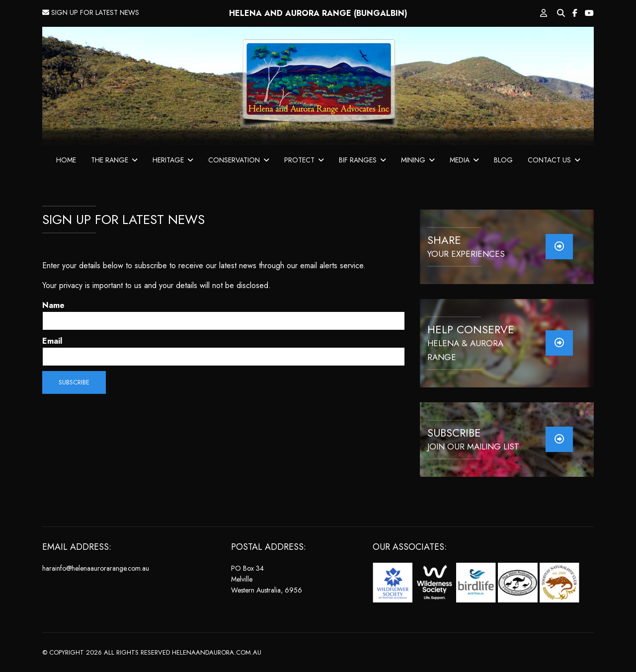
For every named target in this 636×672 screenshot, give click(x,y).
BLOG (503, 160)
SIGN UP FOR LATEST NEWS (91, 12)
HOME (66, 160)
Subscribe (74, 382)
